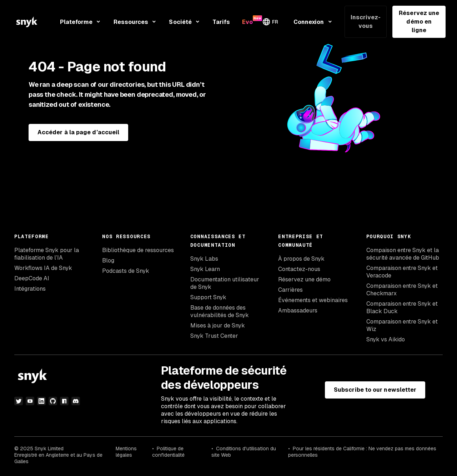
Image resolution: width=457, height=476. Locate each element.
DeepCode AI (32, 278)
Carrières (290, 290)
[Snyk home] (27, 22)
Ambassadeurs (298, 310)
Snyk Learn (205, 269)
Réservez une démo (304, 279)
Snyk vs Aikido (386, 339)
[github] (53, 401)
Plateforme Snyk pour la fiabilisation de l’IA (47, 254)
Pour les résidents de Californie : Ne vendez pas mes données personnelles (362, 452)
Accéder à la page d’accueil (78, 132)
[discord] (76, 401)
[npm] (64, 401)
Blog (108, 260)
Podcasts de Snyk (126, 271)
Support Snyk (208, 297)
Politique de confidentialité (168, 452)
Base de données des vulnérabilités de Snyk (220, 311)
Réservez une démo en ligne (419, 22)
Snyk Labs (204, 259)
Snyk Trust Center (214, 336)
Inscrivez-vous (366, 22)
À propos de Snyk (301, 259)
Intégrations (30, 289)
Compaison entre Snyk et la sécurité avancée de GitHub (403, 254)
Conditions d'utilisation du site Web (244, 452)
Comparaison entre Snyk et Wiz (402, 325)
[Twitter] (19, 401)
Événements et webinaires (313, 300)
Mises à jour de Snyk (218, 325)
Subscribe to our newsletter (375, 390)
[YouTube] (30, 401)
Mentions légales (126, 452)
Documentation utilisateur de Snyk (225, 283)
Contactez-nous (299, 269)
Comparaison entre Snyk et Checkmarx (402, 290)
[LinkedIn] (41, 401)
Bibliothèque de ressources (138, 250)
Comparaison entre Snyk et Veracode (402, 272)
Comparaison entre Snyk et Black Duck (402, 307)
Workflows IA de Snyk (43, 268)
